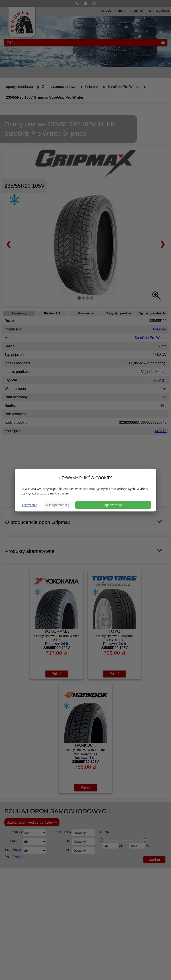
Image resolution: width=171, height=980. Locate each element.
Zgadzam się (113, 505)
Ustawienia (30, 505)
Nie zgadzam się (58, 505)
